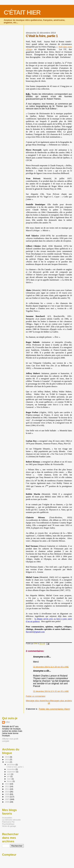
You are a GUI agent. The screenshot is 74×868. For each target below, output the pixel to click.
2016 (7, 757)
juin (9, 776)
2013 (7, 784)
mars (9, 779)
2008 (7, 797)
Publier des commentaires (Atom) (54, 709)
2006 (7, 802)
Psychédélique (8, 824)
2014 (7, 762)
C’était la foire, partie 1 (15, 767)
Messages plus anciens (61, 701)
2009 (7, 794)
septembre (12, 772)
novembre (11, 769)
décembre (11, 765)
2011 (7, 789)
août (9, 774)
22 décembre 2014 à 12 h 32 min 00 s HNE (51, 691)
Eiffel (8, 722)
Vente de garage (9, 826)
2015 (7, 759)
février (10, 781)
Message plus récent (36, 701)
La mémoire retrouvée (11, 820)
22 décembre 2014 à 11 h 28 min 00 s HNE (51, 667)
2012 (7, 786)
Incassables (7, 818)
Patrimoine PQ (8, 822)
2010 (7, 792)
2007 (7, 799)
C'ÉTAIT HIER (22, 12)
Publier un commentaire (36, 696)
